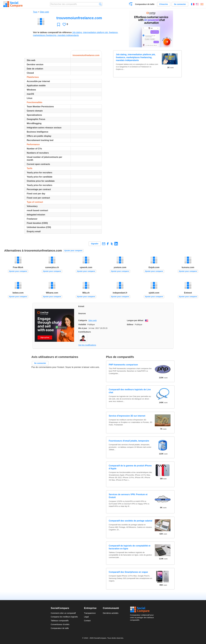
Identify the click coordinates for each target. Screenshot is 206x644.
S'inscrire (164, 4)
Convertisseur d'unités (60, 624)
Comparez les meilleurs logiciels (64, 617)
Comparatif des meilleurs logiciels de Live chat (130, 391)
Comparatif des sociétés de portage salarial (131, 521)
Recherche (100, 4)
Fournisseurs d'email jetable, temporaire (129, 441)
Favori (59, 25)
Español (202, 4)
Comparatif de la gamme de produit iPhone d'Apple (130, 467)
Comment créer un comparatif (63, 613)
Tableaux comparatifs (60, 621)
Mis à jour (83, 328)
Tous (35, 12)
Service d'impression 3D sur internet (127, 416)
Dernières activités (111, 613)
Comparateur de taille (145, 4)
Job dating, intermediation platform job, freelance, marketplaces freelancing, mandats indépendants (136, 57)
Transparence (90, 613)
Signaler (95, 244)
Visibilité (82, 324)
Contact (87, 621)
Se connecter (180, 4)
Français (193, 4)
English (197, 4)
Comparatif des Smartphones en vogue (128, 572)
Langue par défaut (135, 320)
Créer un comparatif (131, 4)
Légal (86, 617)
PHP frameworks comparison (123, 365)
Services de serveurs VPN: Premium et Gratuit (128, 496)
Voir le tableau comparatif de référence (52, 32)
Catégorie (83, 320)
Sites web (44, 12)
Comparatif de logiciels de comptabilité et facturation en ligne (130, 547)
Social (143, 610)
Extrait (81, 306)
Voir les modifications (87, 345)
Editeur (130, 324)
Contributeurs (85, 332)
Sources (82, 313)
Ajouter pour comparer (73, 251)
